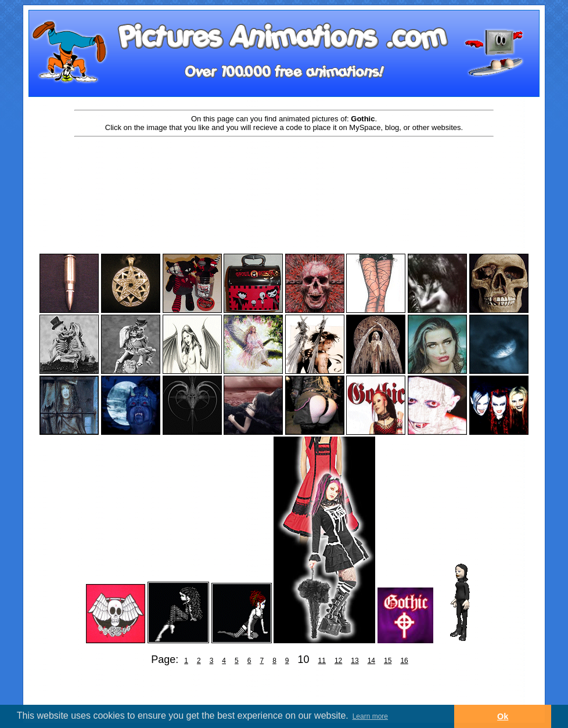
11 (322, 661)
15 (388, 661)
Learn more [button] (370, 716)
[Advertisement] (284, 175)
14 (371, 661)
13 (355, 661)
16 (404, 661)
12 (338, 661)
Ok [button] (503, 716)
